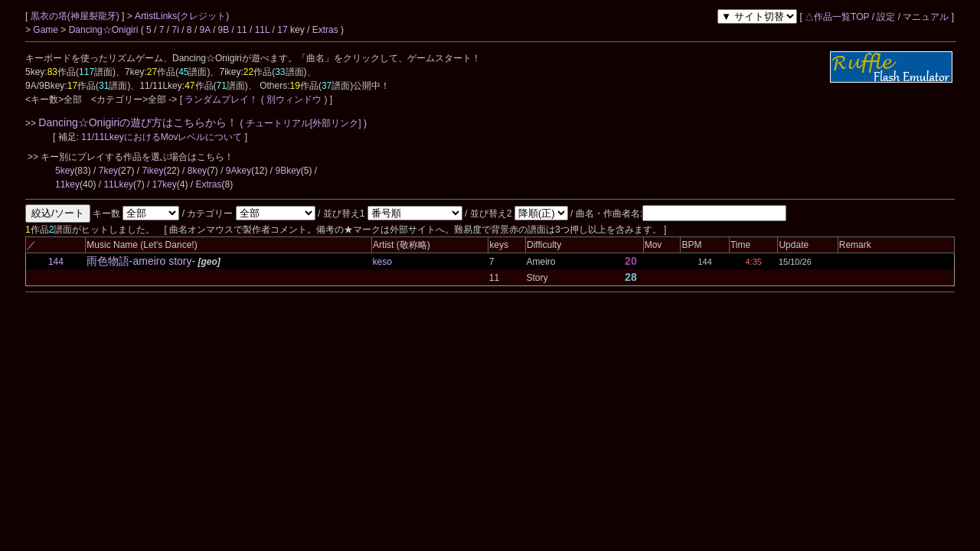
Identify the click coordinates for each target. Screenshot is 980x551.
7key (108, 171)
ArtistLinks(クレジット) (182, 16)
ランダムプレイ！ (222, 99)
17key (165, 184)
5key (65, 171)
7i (176, 30)
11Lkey (118, 184)
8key (197, 171)
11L (263, 30)
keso (382, 262)
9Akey (238, 171)
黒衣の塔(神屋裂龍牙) (76, 16)
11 (242, 30)
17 (282, 30)
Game (47, 30)
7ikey (152, 171)
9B (224, 30)
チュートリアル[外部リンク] (304, 123)
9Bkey (288, 171)
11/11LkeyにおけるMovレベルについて (163, 137)
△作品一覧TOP (837, 17)
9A (205, 30)
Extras (325, 30)
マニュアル (926, 17)
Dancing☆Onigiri (105, 30)
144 (56, 262)
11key (67, 184)
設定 (886, 17)
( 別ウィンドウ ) (294, 99)
